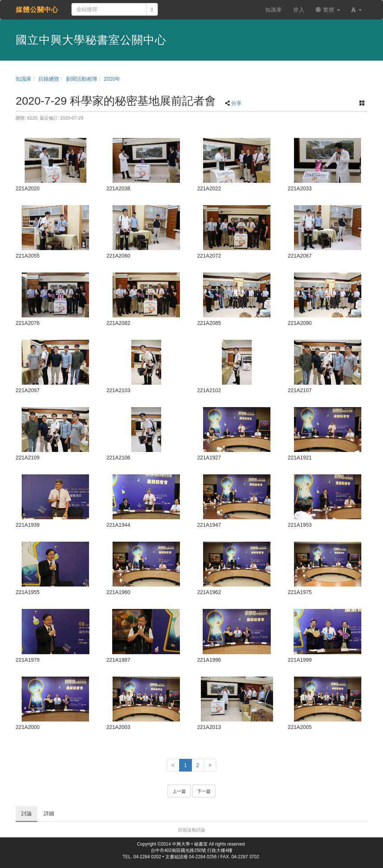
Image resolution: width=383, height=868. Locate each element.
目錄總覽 (49, 79)
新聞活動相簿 (82, 79)
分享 (236, 103)
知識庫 (24, 79)
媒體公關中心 (37, 10)
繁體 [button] (328, 10)
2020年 (112, 79)
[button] (356, 10)
